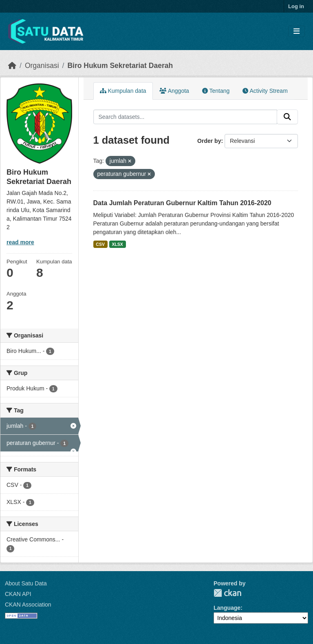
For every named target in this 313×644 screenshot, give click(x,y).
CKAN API (18, 594)
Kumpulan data (123, 91)
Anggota (174, 91)
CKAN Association (28, 605)
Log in (296, 6)
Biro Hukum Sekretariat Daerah (120, 66)
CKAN (227, 593)
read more (20, 242)
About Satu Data (26, 583)
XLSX (117, 244)
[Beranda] (12, 66)
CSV (100, 244)
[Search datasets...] (185, 117)
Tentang (216, 91)
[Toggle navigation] (296, 32)
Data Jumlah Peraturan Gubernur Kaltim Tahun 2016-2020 (182, 203)
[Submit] (287, 117)
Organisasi (42, 66)
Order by (209, 141)
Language (227, 608)
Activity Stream (265, 91)
